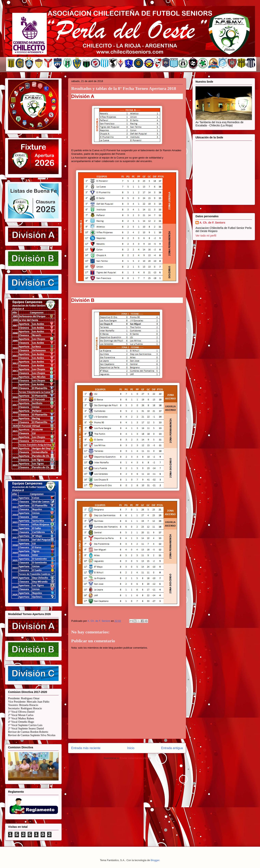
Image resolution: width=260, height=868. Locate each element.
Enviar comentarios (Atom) (135, 758)
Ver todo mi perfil (206, 236)
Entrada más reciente (86, 748)
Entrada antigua (172, 748)
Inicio (131, 748)
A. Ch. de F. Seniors (212, 223)
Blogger (155, 860)
